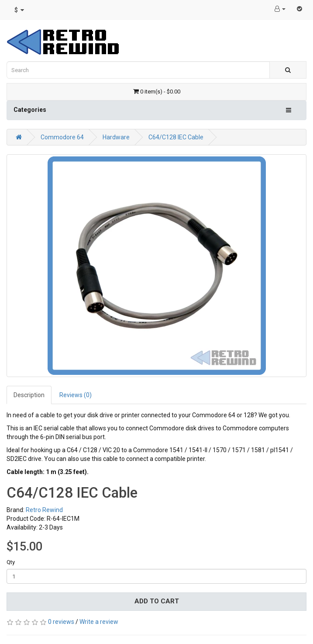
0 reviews (61, 622)
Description (29, 395)
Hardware (116, 137)
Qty (11, 562)
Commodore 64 (62, 137)
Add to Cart (157, 601)
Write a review (99, 622)
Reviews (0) (76, 395)
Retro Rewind (44, 510)
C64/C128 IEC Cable (176, 137)
